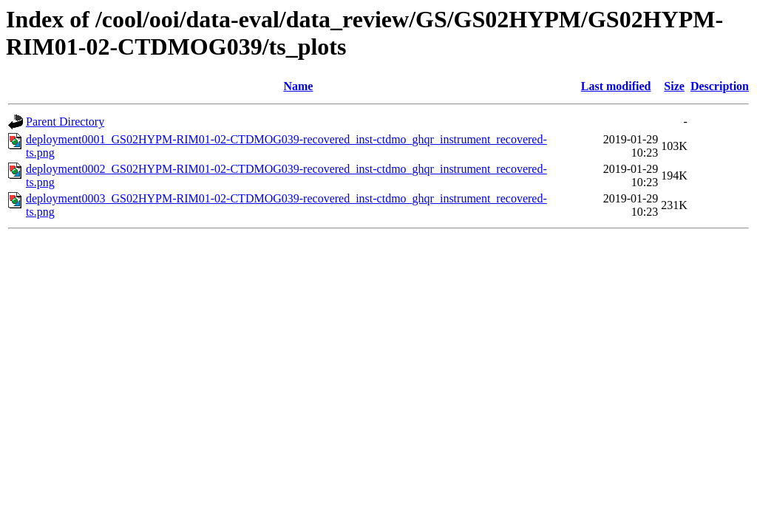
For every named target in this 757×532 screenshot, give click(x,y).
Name (298, 86)
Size (674, 86)
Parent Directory (65, 122)
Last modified (616, 86)
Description (720, 86)
